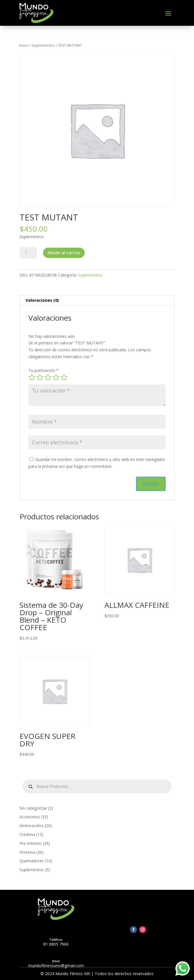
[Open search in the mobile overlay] (97, 786)
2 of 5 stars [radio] (40, 377)
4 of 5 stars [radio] (56, 377)
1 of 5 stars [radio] (32, 377)
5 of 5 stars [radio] (64, 377)
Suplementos (43, 45)
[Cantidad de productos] (28, 253)
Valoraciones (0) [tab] (42, 300)
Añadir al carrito (64, 253)
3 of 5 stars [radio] (48, 377)
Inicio (24, 45)
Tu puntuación (43, 370)
